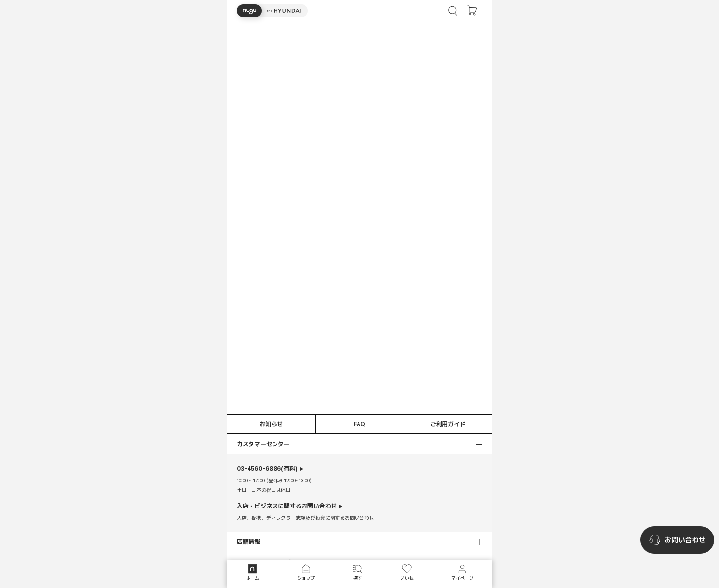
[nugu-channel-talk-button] (677, 540)
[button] (272, 11)
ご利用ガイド (448, 424)
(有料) (267, 469)
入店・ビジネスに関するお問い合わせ (287, 506)
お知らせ (271, 424)
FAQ (359, 424)
